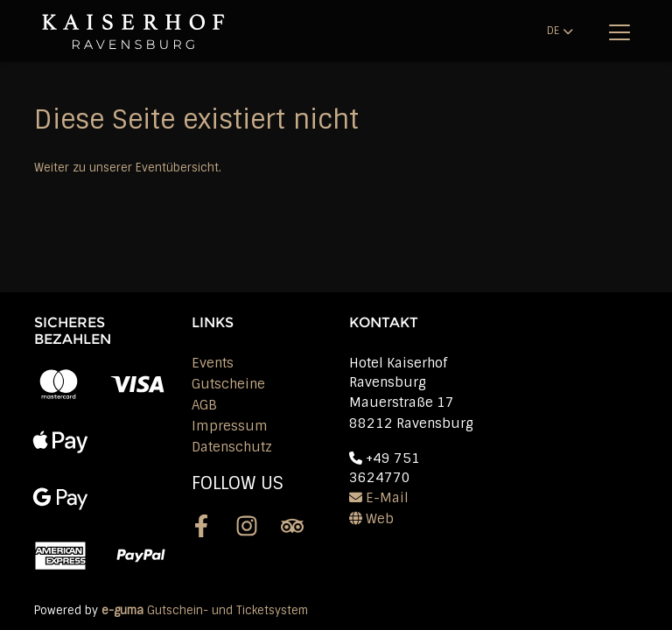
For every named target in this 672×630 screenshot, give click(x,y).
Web (371, 519)
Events (213, 363)
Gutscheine (228, 384)
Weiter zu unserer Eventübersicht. (128, 168)
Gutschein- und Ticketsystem (205, 610)
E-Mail (379, 498)
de (553, 31)
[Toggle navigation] (619, 31)
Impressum (230, 426)
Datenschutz (232, 447)
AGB (204, 405)
